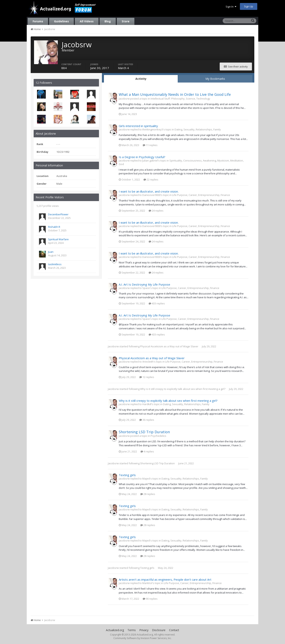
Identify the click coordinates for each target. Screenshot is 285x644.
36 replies (147, 420)
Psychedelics (158, 436)
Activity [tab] (141, 79)
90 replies (150, 599)
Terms (132, 630)
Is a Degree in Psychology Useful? (142, 157)
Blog (108, 21)
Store (126, 21)
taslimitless (55, 264)
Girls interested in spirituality (138, 126)
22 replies (151, 180)
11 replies (150, 145)
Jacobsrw (113, 346)
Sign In (231, 7)
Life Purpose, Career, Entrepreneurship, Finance (201, 195)
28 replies (148, 494)
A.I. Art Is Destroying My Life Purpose (144, 284)
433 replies (157, 303)
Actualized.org (115, 630)
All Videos (87, 21)
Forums (38, 21)
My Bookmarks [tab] (215, 79)
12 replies (147, 377)
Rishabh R (54, 227)
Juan (51, 252)
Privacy (144, 630)
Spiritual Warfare (58, 239)
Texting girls (127, 475)
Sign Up (249, 6)
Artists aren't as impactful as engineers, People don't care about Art (165, 579)
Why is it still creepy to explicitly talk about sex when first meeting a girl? (183, 389)
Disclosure (159, 630)
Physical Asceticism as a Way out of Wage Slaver (169, 346)
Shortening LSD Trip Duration (144, 432)
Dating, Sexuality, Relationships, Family (198, 129)
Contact (174, 630)
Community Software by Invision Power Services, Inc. (142, 638)
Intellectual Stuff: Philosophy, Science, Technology (180, 99)
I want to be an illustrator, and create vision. (149, 191)
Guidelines (61, 21)
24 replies (156, 211)
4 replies (147, 451)
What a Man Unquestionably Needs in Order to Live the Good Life (175, 94)
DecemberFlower (58, 214)
